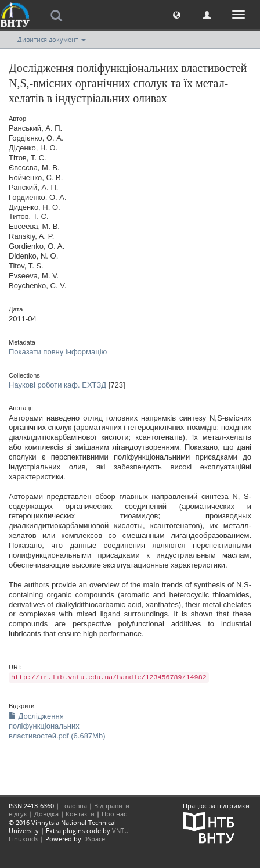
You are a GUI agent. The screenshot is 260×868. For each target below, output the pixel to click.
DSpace (94, 839)
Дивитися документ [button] (52, 39)
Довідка (46, 814)
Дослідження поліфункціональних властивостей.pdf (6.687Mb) (57, 726)
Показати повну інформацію (58, 352)
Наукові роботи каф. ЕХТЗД (57, 385)
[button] (177, 14)
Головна (74, 806)
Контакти (80, 814)
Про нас (114, 814)
